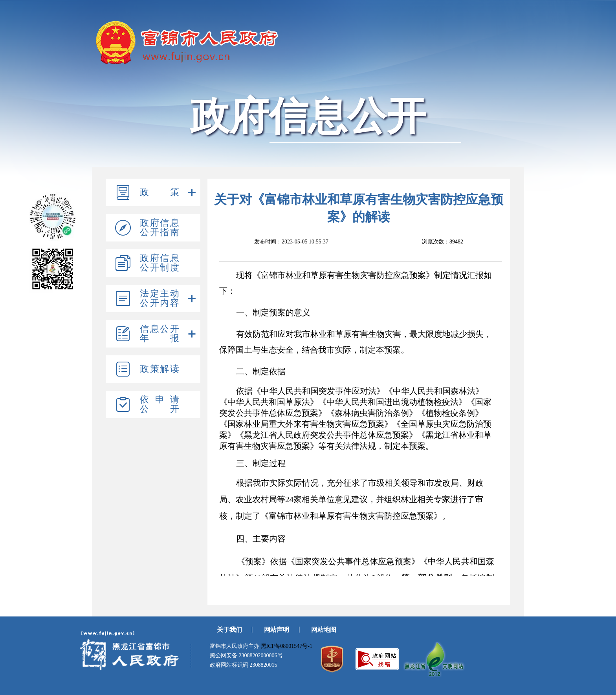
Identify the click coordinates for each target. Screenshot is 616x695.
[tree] (153, 298)
